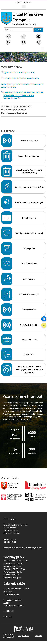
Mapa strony (24, 636)
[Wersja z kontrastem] (39, 37)
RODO (9, 617)
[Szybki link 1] (44, 319)
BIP (27, 588)
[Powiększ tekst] (8, 37)
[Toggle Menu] (24, 6)
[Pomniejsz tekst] (23, 37)
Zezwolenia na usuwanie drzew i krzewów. (21, 78)
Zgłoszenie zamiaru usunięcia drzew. (19, 72)
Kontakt (39, 636)
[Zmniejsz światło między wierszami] (23, 42)
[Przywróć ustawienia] (39, 42)
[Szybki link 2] (44, 325)
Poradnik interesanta (14, 605)
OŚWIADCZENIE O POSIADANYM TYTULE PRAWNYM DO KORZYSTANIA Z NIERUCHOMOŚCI (24, 95)
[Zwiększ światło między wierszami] (8, 42)
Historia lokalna (12, 594)
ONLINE (9, 611)
